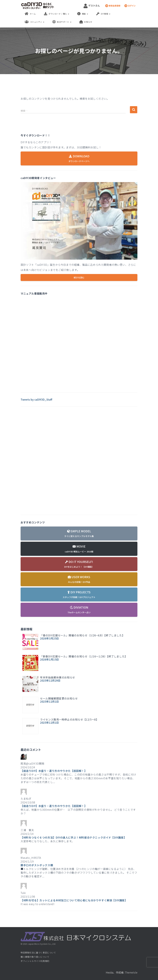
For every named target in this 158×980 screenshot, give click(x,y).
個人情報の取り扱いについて (35, 957)
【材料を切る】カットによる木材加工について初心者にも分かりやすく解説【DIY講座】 (74, 900)
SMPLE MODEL (79, 533)
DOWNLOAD (79, 158)
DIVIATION (79, 610)
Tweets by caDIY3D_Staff (36, 399)
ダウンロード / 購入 (57, 14)
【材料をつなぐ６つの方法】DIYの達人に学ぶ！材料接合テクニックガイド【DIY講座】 (73, 837)
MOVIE (79, 549)
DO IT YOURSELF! (79, 564)
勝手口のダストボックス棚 (37, 865)
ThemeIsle (131, 972)
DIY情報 (103, 14)
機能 (83, 14)
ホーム (30, 14)
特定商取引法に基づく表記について (38, 953)
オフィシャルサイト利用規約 (35, 961)
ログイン (130, 6)
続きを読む (79, 277)
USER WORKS (79, 579)
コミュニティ (34, 22)
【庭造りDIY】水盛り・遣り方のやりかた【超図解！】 (54, 771)
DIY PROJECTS (79, 594)
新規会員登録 (113, 6)
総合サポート (62, 22)
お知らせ (86, 22)
